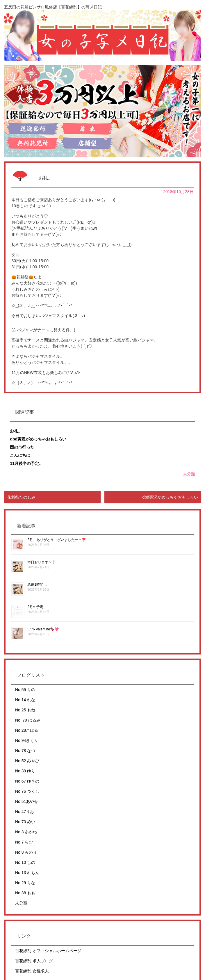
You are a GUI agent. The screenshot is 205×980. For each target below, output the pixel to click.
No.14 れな (25, 700)
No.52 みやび (27, 761)
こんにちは (20, 455)
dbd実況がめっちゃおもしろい (38, 439)
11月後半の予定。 (26, 463)
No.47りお (25, 812)
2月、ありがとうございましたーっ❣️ (57, 540)
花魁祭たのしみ (21, 497)
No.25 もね (25, 710)
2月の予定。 (37, 607)
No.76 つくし (27, 791)
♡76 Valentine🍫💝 (43, 629)
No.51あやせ (27, 801)
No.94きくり (27, 740)
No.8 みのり (26, 852)
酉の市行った (22, 447)
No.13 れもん (27, 873)
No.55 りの (25, 690)
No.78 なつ (25, 751)
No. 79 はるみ (28, 720)
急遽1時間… (37, 585)
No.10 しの (25, 862)
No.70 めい (25, 822)
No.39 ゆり (25, 771)
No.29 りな (25, 883)
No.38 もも (25, 893)
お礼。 (16, 431)
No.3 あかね (26, 832)
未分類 (189, 474)
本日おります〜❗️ (42, 562)
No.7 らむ (24, 842)
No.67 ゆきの (27, 781)
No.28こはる (27, 730)
